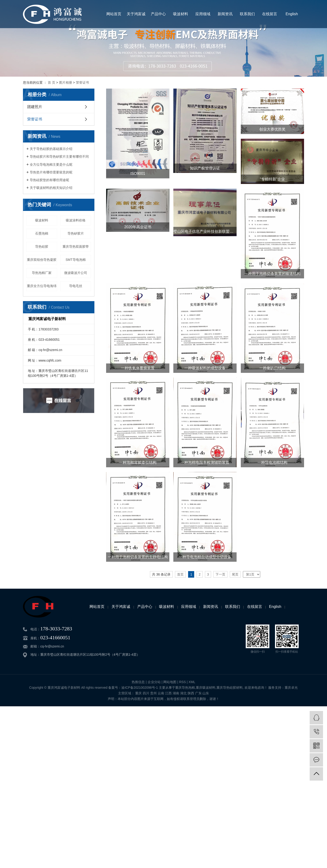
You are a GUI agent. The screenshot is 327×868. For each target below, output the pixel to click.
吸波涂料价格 (76, 220)
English (292, 14)
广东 (198, 693)
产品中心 (158, 14)
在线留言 (270, 14)
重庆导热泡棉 (185, 688)
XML (192, 682)
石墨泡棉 (42, 233)
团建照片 (35, 107)
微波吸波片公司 (76, 273)
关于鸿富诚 (136, 14)
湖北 (183, 693)
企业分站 (154, 682)
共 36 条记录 (161, 574)
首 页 (52, 82)
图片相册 (66, 82)
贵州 (153, 693)
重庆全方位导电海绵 (42, 286)
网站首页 (114, 14)
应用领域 (203, 14)
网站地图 (170, 682)
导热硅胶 (42, 247)
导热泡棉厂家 (42, 273)
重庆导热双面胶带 (76, 247)
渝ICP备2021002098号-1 (140, 688)
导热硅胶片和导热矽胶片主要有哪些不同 (59, 157)
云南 (161, 693)
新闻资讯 (225, 14)
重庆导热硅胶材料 (230, 688)
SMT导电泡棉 (76, 260)
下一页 (220, 574)
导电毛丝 (76, 286)
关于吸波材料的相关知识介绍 (51, 188)
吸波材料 (181, 14)
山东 (206, 693)
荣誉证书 (82, 82)
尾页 (235, 574)
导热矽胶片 (76, 233)
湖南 (176, 693)
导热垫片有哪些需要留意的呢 (51, 172)
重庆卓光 (291, 688)
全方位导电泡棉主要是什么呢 (51, 165)
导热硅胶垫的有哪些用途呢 (49, 180)
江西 (168, 693)
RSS (183, 682)
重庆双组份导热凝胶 (42, 260)
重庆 (138, 693)
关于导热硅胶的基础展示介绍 (51, 149)
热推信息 (138, 682)
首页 (180, 574)
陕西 (191, 693)
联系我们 (247, 14)
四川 (146, 693)
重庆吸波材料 (206, 688)
